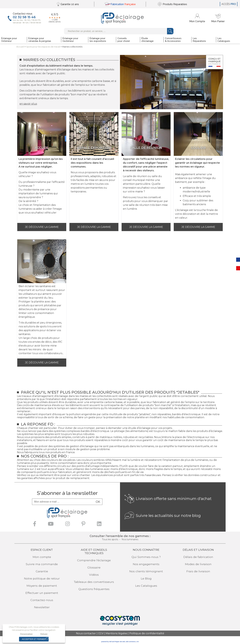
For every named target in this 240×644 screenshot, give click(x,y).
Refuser (44, 634)
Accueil (20, 47)
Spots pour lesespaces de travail (43, 47)
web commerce (131, 642)
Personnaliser (26, 634)
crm (138, 642)
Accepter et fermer (34, 639)
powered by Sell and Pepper (110, 642)
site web (122, 642)
